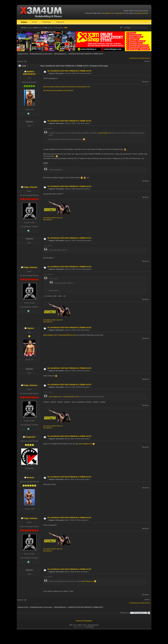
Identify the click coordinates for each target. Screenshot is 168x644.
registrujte (119, 13)
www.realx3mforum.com (67, 335)
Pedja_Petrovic (30, 187)
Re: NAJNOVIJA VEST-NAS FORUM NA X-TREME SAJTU (70, 71)
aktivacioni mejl (142, 13)
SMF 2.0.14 (73, 625)
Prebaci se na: (125, 613)
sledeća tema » (146, 58)
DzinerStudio (90, 627)
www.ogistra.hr (48, 220)
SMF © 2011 (82, 625)
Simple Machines (93, 625)
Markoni (30, 478)
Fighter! (30, 328)
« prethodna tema (134, 58)
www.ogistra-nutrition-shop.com (53, 218)
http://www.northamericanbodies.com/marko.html (58, 91)
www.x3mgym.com (105, 133)
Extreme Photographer (84, 621)
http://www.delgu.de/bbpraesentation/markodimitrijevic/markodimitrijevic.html (67, 87)
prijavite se (108, 13)
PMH (66, 28)
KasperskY (30, 437)
